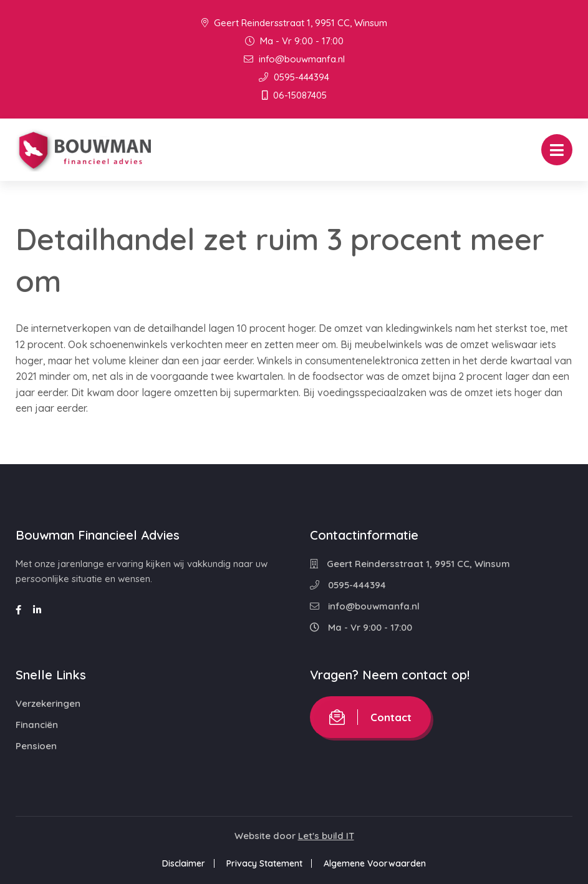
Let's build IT (326, 836)
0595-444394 (294, 77)
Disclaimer (184, 863)
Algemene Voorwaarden (375, 863)
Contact (370, 717)
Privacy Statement (264, 863)
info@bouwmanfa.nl (294, 59)
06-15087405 (294, 95)
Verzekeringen (48, 703)
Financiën (37, 725)
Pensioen (36, 746)
